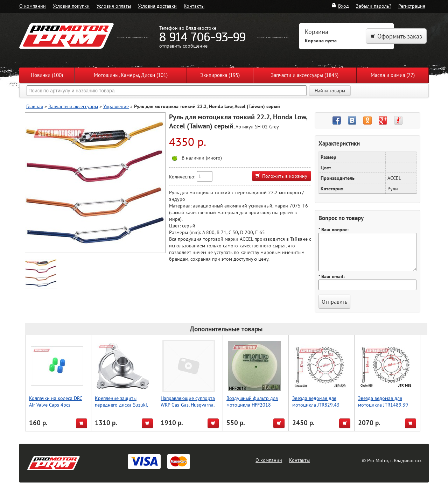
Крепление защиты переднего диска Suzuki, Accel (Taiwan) (121, 405)
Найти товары (330, 91)
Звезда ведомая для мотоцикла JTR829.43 (316, 401)
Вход (340, 6)
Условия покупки (71, 6)
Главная (35, 106)
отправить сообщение (183, 46)
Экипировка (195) (220, 75)
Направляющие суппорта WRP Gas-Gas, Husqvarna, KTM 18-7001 (188, 405)
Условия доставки (157, 6)
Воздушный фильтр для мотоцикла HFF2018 (252, 401)
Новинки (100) (47, 75)
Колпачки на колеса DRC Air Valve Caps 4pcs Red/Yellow (56, 405)
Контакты (194, 6)
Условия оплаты (114, 6)
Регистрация (412, 6)
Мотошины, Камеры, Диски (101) (131, 75)
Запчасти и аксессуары (73, 106)
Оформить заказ (396, 36)
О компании (33, 6)
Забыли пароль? (374, 6)
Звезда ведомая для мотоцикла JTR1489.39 (383, 401)
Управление (116, 106)
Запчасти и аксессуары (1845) (305, 75)
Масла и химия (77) (393, 75)
